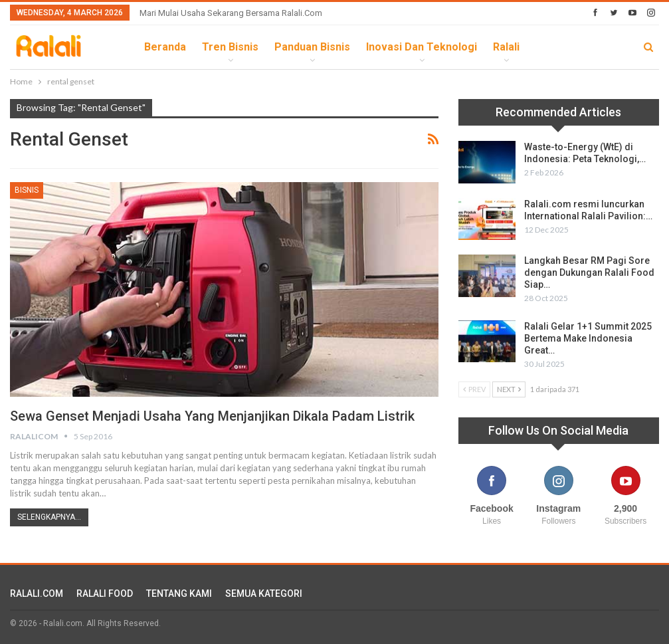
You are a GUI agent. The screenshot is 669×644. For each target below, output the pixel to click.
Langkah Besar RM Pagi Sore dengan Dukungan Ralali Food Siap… (589, 272)
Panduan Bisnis (312, 47)
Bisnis (27, 190)
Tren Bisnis (230, 47)
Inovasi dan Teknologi (422, 47)
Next (509, 389)
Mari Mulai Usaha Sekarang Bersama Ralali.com (231, 13)
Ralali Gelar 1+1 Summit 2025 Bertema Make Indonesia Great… (588, 338)
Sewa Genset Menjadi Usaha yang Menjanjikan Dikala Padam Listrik (212, 416)
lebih (549, 47)
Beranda (165, 47)
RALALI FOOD (105, 593)
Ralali (506, 47)
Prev (474, 389)
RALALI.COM (37, 593)
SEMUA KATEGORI (264, 593)
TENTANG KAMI (179, 593)
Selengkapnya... (49, 517)
